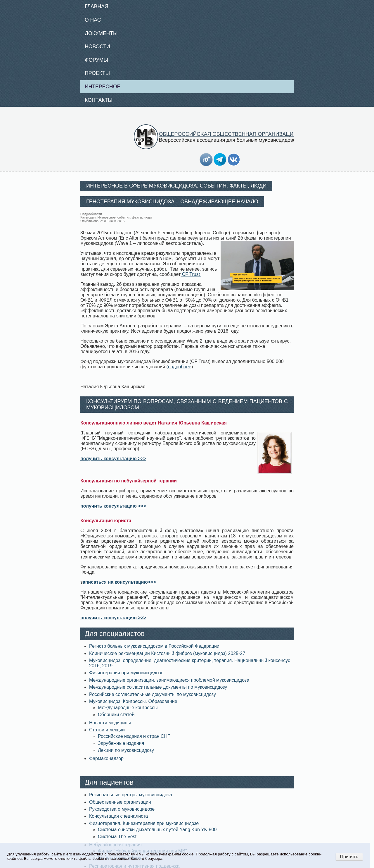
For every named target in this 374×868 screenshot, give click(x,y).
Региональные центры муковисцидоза (131, 795)
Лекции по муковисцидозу (126, 750)
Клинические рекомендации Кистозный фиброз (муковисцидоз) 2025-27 (167, 653)
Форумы (96, 60)
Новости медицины (110, 723)
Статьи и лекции (107, 730)
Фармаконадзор (106, 758)
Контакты (99, 100)
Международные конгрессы (128, 708)
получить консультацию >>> (113, 459)
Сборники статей (116, 715)
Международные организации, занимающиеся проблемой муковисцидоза (169, 680)
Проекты (97, 73)
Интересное (103, 87)
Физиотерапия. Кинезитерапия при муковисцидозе (144, 823)
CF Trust (191, 274)
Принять (349, 857)
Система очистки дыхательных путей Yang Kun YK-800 (157, 830)
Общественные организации (120, 802)
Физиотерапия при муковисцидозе (126, 673)
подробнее (180, 367)
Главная (97, 6)
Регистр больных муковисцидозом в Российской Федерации (154, 646)
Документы (101, 33)
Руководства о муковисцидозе (122, 809)
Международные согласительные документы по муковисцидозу (158, 687)
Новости (97, 47)
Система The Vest (117, 837)
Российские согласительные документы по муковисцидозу (153, 694)
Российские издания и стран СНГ (134, 736)
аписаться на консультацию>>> (119, 582)
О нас (93, 20)
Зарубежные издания (121, 743)
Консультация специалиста (118, 816)
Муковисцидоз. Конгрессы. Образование (133, 701)
